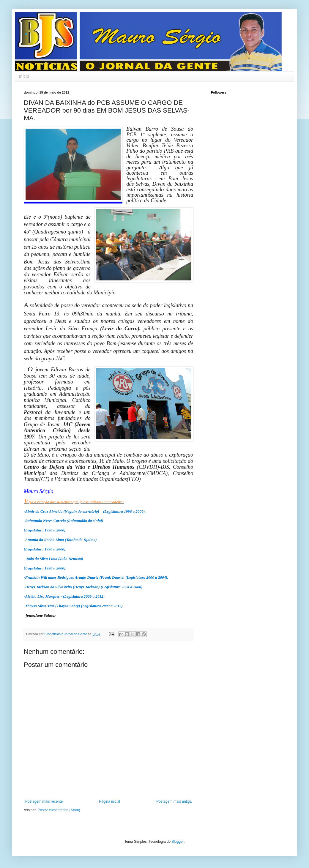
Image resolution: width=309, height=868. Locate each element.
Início (24, 76)
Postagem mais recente (44, 801)
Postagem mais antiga (174, 801)
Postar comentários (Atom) (59, 810)
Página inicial (109, 801)
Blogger (178, 842)
